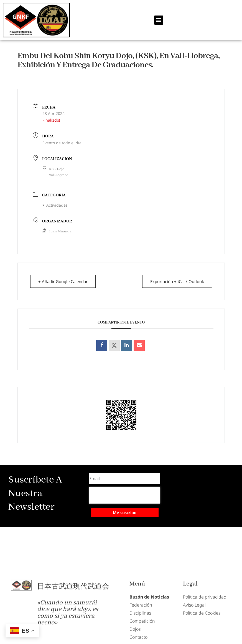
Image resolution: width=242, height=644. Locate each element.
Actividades (55, 205)
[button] (159, 20)
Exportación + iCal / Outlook (177, 281)
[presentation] (125, 495)
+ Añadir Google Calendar (63, 281)
